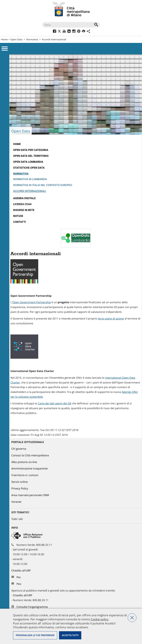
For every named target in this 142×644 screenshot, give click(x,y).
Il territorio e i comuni (25, 475)
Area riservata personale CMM (30, 495)
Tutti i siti (17, 519)
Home (4, 39)
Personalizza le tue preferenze (35, 635)
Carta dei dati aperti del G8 (55, 404)
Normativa (32, 39)
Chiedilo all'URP (21, 571)
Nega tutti (132, 618)
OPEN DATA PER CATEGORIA (31, 150)
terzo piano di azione (111, 319)
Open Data (16, 39)
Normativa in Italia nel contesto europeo (43, 185)
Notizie (18, 216)
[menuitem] (76, 144)
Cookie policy (99, 619)
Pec (19, 577)
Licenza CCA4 (22, 204)
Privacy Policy (20, 489)
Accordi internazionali (30, 191)
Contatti (19, 222)
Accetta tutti (70, 635)
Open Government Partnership (32, 302)
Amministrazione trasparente (30, 469)
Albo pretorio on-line (24, 462)
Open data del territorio (31, 156)
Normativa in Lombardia (30, 179)
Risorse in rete (24, 210)
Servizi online (19, 482)
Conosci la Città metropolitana (30, 455)
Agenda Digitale (24, 198)
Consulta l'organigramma (32, 607)
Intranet (16, 502)
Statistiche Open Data (29, 168)
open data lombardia (28, 162)
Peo (19, 584)
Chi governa (19, 449)
